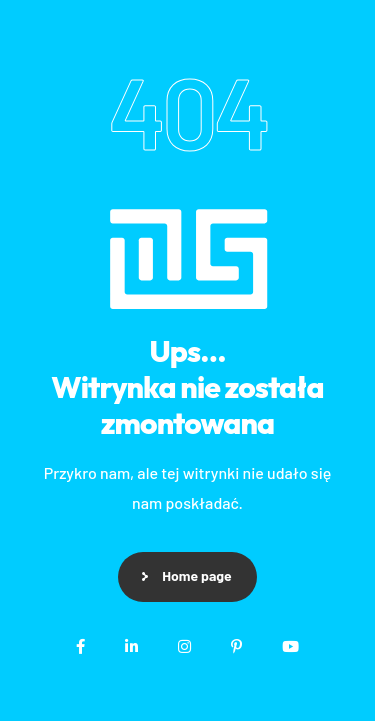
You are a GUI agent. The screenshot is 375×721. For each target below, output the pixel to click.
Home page (196, 575)
